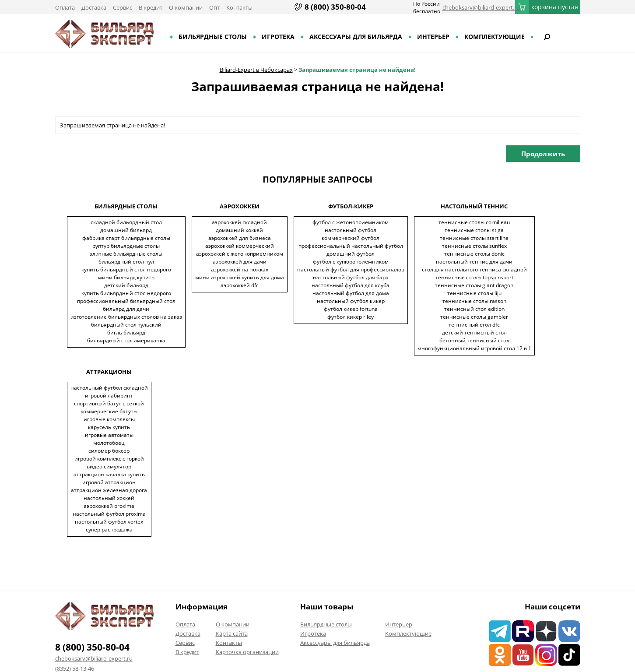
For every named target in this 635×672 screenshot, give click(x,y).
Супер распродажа (109, 530)
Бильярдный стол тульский (126, 325)
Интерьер (433, 37)
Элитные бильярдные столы (126, 254)
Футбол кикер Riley (351, 317)
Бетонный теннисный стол (474, 340)
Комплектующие (495, 37)
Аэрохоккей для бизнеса (240, 238)
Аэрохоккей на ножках (240, 269)
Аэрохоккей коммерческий (240, 246)
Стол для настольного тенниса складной (474, 269)
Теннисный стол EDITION (474, 309)
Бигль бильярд (126, 332)
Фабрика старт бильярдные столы (126, 238)
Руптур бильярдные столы (126, 246)
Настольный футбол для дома (351, 293)
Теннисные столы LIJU (474, 293)
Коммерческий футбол (351, 238)
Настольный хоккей (109, 498)
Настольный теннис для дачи (474, 262)
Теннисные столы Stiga (474, 230)
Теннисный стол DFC (474, 325)
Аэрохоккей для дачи (240, 262)
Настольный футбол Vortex (109, 522)
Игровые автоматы (109, 435)
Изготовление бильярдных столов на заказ (126, 317)
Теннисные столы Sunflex (474, 246)
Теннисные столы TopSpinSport (474, 277)
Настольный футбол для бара (351, 277)
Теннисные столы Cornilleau (474, 222)
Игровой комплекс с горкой (109, 459)
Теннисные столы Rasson (474, 301)
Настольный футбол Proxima (109, 514)
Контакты (239, 7)
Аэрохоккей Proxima (109, 506)
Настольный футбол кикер (351, 301)
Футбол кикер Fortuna (351, 309)
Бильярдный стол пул (126, 262)
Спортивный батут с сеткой (109, 403)
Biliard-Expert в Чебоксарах (256, 70)
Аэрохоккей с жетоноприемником (240, 254)
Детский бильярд (126, 285)
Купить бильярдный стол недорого (126, 269)
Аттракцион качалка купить (109, 474)
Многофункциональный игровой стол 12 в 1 (474, 348)
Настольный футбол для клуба (351, 285)
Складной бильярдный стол (126, 222)
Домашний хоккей (239, 230)
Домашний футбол (351, 254)
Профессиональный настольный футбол (351, 246)
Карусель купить (109, 427)
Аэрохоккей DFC (240, 285)
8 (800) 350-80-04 (335, 7)
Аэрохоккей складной (239, 222)
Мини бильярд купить (126, 277)
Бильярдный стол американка (126, 340)
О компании (186, 7)
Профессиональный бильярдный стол (126, 301)
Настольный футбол (351, 230)
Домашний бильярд (126, 230)
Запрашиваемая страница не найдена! (357, 70)
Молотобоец (109, 443)
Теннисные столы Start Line (474, 238)
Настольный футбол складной (109, 388)
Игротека (278, 37)
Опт (214, 7)
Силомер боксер (109, 451)
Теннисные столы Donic (474, 254)
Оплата (65, 7)
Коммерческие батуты (109, 411)
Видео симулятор (109, 466)
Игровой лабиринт (109, 396)
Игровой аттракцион (109, 482)
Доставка (94, 7)
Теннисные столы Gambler (474, 317)
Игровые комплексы (109, 419)
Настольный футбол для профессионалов (351, 269)
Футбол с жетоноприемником (351, 222)
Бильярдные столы (213, 37)
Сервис (123, 7)
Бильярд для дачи (126, 309)
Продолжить (543, 154)
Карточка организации (247, 652)
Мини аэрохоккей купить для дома (240, 277)
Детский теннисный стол (474, 332)
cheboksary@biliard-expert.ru (481, 7)
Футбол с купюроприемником (351, 262)
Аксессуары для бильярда (356, 37)
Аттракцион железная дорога (109, 490)
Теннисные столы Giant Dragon (474, 285)
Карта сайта (232, 633)
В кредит (151, 7)
